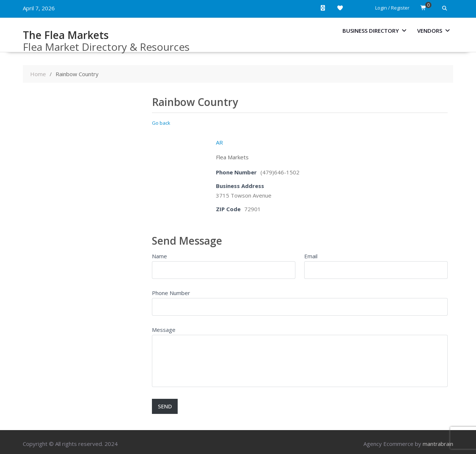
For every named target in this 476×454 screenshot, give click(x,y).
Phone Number (171, 293)
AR (219, 142)
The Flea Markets (66, 35)
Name (159, 256)
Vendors (430, 31)
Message (164, 330)
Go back (161, 123)
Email (311, 256)
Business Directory (371, 31)
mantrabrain (438, 444)
